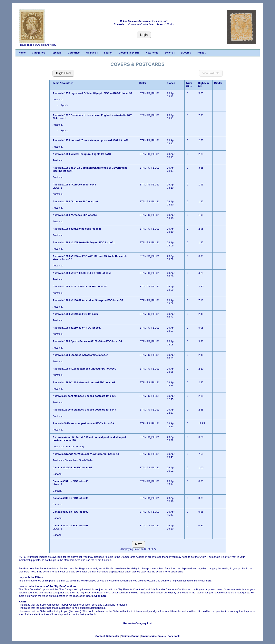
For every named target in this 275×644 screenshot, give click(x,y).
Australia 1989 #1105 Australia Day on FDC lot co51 (84, 242)
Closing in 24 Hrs (129, 53)
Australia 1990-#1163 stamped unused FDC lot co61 (84, 382)
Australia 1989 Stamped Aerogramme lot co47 (80, 355)
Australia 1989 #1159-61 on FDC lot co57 (77, 328)
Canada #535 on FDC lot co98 (71, 525)
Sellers (170, 53)
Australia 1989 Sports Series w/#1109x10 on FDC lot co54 (87, 341)
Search (108, 53)
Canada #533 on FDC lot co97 (71, 512)
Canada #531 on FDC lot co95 (71, 481)
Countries (74, 53)
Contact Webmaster (107, 636)
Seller (143, 83)
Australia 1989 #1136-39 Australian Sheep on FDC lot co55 (88, 300)
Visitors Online (130, 636)
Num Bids (189, 85)
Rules (202, 53)
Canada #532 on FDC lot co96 (71, 498)
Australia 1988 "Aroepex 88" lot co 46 (75, 201)
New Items (152, 53)
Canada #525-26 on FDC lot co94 (72, 467)
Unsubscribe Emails (153, 636)
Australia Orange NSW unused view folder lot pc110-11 (86, 454)
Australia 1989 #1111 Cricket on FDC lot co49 (80, 287)
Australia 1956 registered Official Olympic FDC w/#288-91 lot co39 (92, 93)
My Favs (92, 53)
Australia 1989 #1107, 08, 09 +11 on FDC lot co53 (82, 273)
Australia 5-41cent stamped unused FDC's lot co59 (83, 423)
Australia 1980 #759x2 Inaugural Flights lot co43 (82, 154)
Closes (171, 83)
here (209, 581)
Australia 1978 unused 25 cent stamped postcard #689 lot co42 (91, 140)
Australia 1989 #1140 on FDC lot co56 (75, 314)
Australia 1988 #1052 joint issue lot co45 (77, 229)
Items (56, 83)
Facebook (174, 636)
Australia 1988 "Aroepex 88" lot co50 (75, 215)
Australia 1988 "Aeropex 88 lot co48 (74, 185)
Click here (100, 596)
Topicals (56, 53)
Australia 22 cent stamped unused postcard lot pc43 (84, 410)
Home (22, 53)
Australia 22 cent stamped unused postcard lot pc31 (84, 396)
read (30, 45)
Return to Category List (137, 623)
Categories (39, 53)
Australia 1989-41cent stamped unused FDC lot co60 (84, 369)
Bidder (218, 83)
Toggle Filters (63, 73)
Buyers (186, 53)
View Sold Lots (211, 73)
